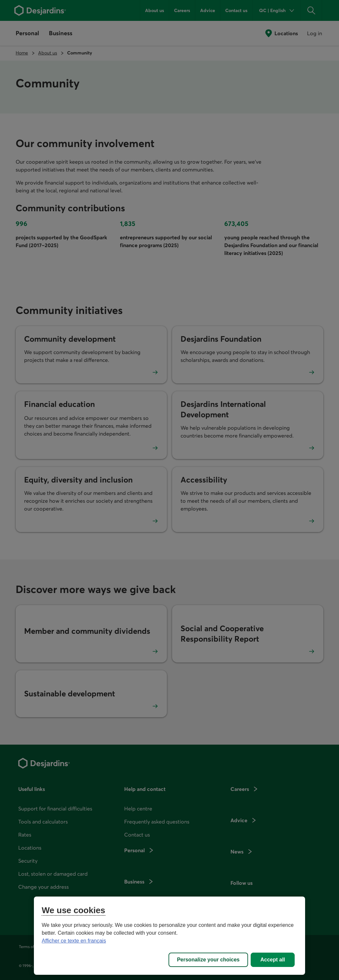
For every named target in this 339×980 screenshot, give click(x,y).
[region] (169, 936)
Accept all (273, 960)
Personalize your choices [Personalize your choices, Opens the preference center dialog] (208, 960)
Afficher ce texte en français (74, 941)
